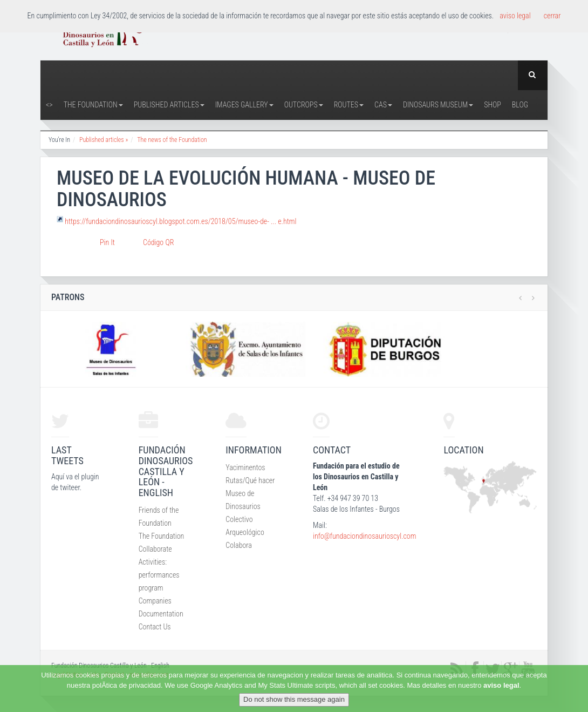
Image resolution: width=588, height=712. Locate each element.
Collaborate (155, 549)
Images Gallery (244, 105)
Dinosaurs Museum (438, 105)
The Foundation (93, 105)
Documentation (161, 614)
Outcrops (304, 105)
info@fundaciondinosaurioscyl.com (364, 536)
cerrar (552, 16)
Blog (520, 105)
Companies (155, 601)
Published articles (169, 105)
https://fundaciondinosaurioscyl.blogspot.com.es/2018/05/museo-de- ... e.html (180, 221)
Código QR (158, 242)
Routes (349, 105)
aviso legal (501, 685)
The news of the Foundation (172, 140)
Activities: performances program (159, 575)
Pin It (107, 242)
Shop (493, 105)
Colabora (239, 545)
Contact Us (155, 627)
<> (49, 105)
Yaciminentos (245, 467)
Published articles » (104, 140)
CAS (383, 105)
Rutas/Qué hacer (250, 480)
